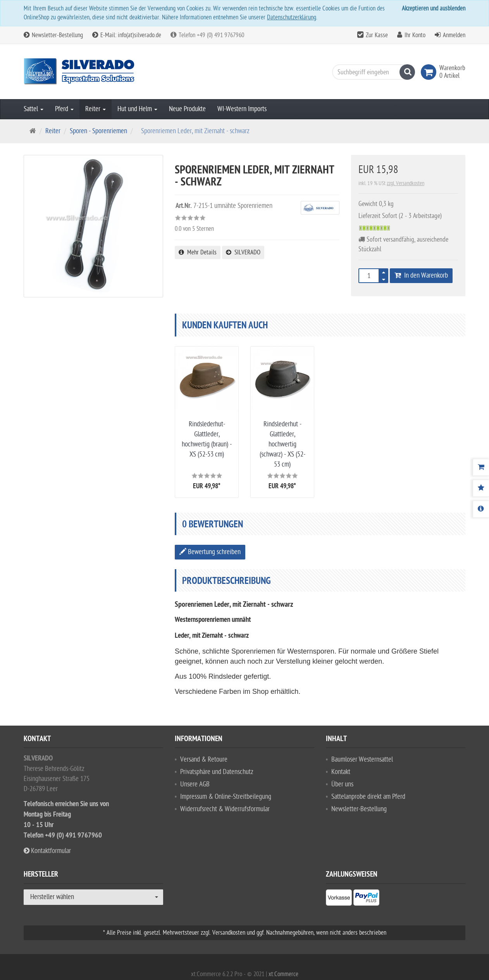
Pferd (64, 109)
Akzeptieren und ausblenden (434, 9)
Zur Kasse (377, 35)
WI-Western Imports (242, 109)
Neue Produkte (187, 109)
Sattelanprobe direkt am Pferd (368, 797)
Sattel (34, 109)
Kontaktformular (47, 851)
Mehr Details (198, 252)
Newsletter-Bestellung (53, 35)
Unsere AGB (195, 784)
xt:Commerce (283, 974)
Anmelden (454, 35)
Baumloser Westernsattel (362, 759)
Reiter (96, 109)
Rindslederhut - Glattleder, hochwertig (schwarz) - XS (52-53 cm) (282, 444)
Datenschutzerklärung (292, 17)
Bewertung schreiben (210, 552)
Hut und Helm (137, 109)
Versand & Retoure (204, 759)
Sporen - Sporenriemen (98, 131)
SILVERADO (243, 252)
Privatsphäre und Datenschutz (217, 772)
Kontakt (341, 772)
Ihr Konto (415, 35)
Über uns (342, 784)
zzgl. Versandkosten (405, 183)
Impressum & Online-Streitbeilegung (226, 797)
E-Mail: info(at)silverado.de (127, 35)
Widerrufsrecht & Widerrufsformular (225, 809)
